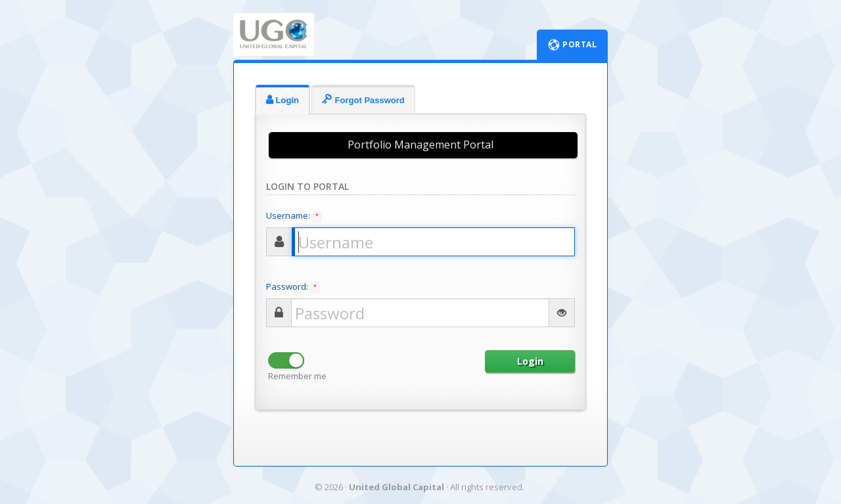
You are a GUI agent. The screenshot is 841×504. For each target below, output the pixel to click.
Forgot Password (363, 100)
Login (283, 100)
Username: (294, 216)
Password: (293, 287)
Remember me (297, 376)
